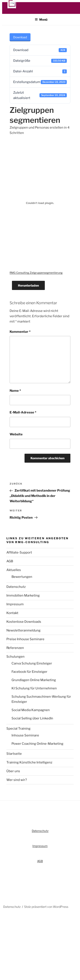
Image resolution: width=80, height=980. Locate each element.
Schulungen (15, 659)
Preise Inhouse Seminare (25, 642)
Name (15, 393)
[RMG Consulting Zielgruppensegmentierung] (40, 205)
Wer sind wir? (17, 782)
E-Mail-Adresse (23, 415)
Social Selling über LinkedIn (32, 721)
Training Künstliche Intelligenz (29, 765)
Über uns (13, 774)
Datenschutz (16, 589)
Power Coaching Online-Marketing (37, 746)
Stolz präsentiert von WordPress (46, 909)
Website (16, 437)
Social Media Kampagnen (31, 713)
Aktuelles (14, 573)
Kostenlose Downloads (24, 624)
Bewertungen (22, 579)
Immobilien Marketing (23, 598)
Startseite (14, 756)
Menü (41, 22)
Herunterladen (28, 288)
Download (20, 40)
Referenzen (15, 650)
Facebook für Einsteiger (29, 674)
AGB (10, 564)
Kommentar (20, 334)
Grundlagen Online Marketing (34, 683)
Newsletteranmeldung (23, 633)
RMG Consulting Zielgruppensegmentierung (36, 275)
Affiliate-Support (19, 555)
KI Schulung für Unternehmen (34, 691)
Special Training (18, 731)
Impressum (15, 607)
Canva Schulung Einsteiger (32, 666)
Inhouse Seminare (25, 738)
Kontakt (12, 616)
